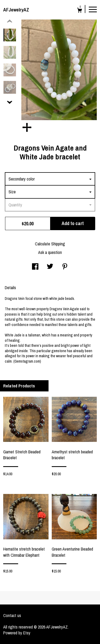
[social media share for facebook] (35, 267)
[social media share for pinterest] (65, 267)
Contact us (12, 615)
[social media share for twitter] (50, 267)
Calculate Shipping (50, 244)
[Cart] (80, 11)
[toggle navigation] (93, 9)
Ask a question (50, 252)
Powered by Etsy (17, 633)
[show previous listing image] (10, 21)
